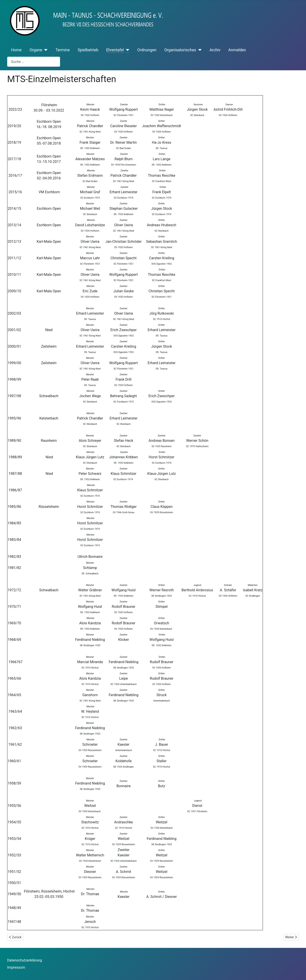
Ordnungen (147, 50)
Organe (36, 50)
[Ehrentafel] (127, 50)
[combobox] (34, 62)
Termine (63, 50)
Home (16, 50)
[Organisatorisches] (199, 50)
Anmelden (237, 50)
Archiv (215, 50)
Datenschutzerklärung (25, 960)
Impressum (16, 967)
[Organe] (45, 50)
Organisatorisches (180, 50)
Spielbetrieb (88, 50)
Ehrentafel (115, 50)
